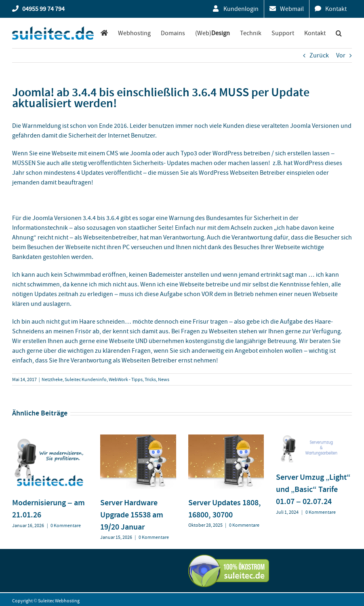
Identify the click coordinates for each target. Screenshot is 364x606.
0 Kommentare (66, 525)
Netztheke (52, 379)
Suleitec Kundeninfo (86, 379)
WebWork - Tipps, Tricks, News (139, 379)
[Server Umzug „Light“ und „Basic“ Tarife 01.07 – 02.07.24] (314, 439)
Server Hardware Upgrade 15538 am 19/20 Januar (132, 515)
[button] (339, 33)
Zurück (319, 55)
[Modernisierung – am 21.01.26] (50, 439)
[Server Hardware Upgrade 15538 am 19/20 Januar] (138, 439)
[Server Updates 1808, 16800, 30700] (226, 439)
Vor (341, 55)
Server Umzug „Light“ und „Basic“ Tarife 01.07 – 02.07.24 (313, 489)
